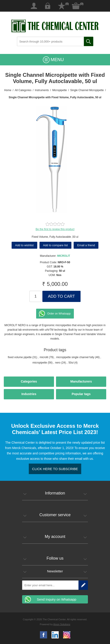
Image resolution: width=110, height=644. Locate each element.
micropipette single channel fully (75, 357)
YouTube (55, 635)
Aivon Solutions (62, 624)
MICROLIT (64, 256)
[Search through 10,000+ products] (50, 41)
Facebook (44, 635)
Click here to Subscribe (55, 469)
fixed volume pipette (20, 357)
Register (34, 6)
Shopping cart (76, 6)
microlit (44, 357)
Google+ (67, 635)
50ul (71, 363)
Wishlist (62, 6)
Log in (48, 6)
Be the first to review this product (55, 229)
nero (58, 363)
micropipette (40, 363)
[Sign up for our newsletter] (50, 585)
